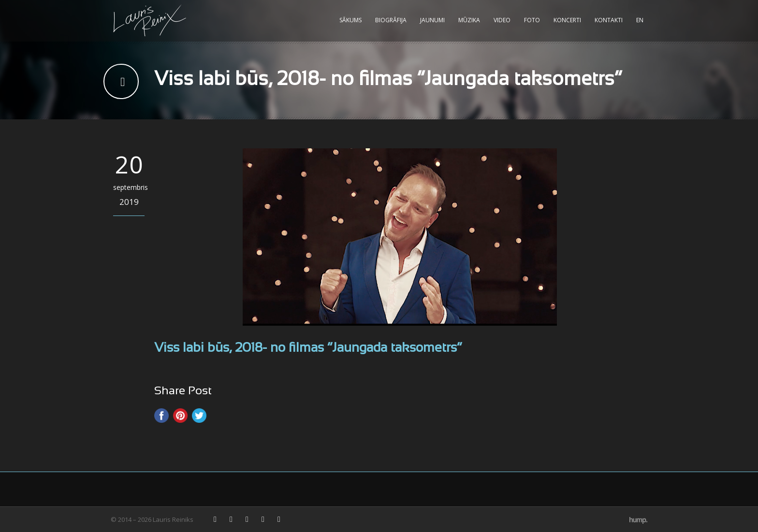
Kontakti (609, 20)
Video (502, 20)
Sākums (350, 20)
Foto (532, 20)
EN (640, 20)
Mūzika (469, 20)
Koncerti (567, 20)
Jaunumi (432, 20)
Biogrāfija (391, 20)
